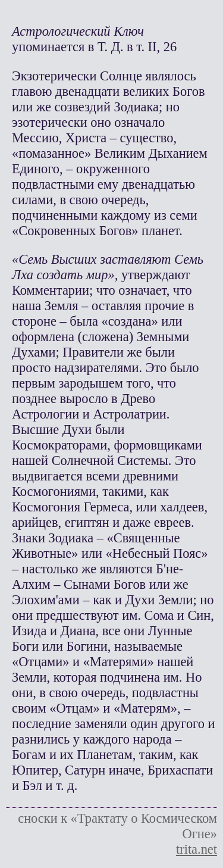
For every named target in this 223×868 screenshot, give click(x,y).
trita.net (197, 849)
